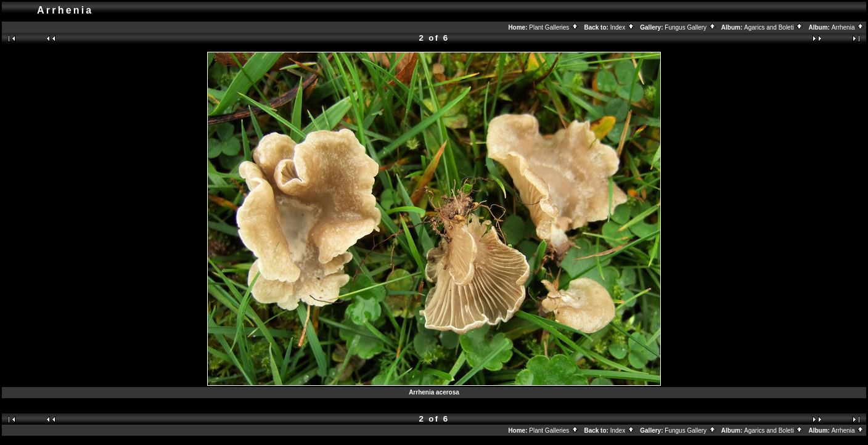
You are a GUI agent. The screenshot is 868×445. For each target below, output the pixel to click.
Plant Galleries (554, 27)
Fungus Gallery (690, 27)
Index (623, 27)
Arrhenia (848, 27)
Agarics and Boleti (774, 27)
